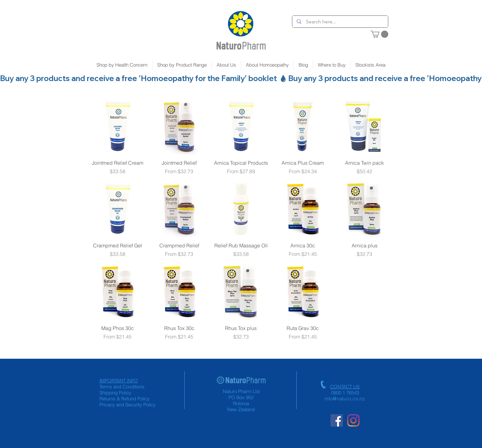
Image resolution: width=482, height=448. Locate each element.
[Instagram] (353, 420)
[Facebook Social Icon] (337, 420)
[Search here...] (340, 22)
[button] (379, 34)
